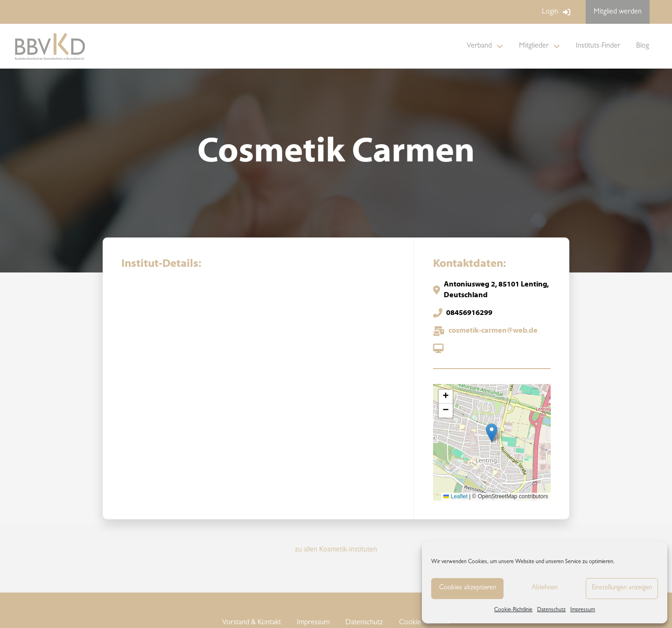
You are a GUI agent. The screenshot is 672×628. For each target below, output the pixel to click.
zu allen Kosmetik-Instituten (336, 550)
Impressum (583, 610)
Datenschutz (551, 610)
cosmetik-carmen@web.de (493, 331)
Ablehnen (545, 588)
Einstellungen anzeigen (622, 588)
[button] (492, 433)
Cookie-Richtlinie (513, 610)
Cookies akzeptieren (468, 588)
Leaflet (455, 496)
